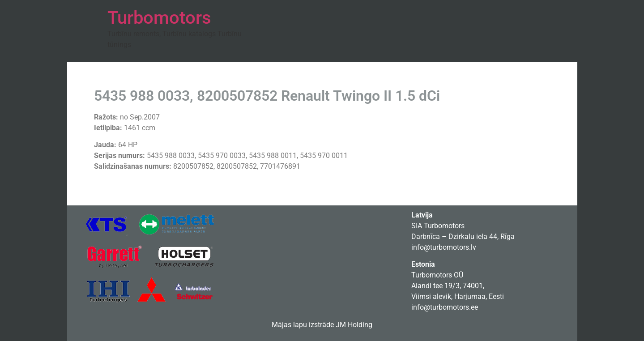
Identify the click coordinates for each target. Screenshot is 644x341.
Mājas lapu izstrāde (303, 325)
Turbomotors (159, 18)
